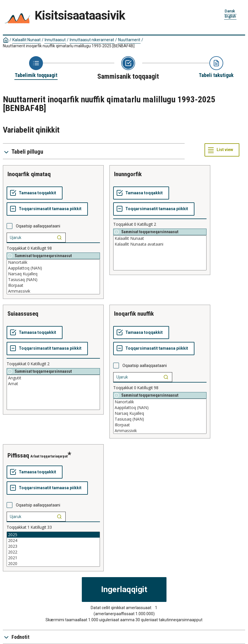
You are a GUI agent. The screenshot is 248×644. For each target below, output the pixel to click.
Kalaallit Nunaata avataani (160, 244)
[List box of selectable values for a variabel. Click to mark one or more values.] (53, 277)
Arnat (53, 384)
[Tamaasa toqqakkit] (35, 193)
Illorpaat (53, 285)
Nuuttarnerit (129, 40)
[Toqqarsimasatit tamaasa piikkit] (47, 209)
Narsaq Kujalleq (53, 274)
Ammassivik (53, 291)
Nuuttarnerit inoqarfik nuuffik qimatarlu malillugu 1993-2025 (69, 46)
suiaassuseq (23, 314)
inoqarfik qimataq (29, 174)
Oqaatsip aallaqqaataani (38, 226)
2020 (53, 564)
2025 (53, 535)
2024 (53, 541)
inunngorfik (128, 174)
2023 (53, 546)
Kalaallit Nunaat (26, 40)
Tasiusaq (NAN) (53, 280)
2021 (53, 558)
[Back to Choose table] (36, 67)
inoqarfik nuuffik (134, 314)
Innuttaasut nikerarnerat (92, 40)
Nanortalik (53, 262)
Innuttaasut (55, 40)
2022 (53, 552)
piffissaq (18, 455)
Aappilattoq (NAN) (53, 268)
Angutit (53, 378)
